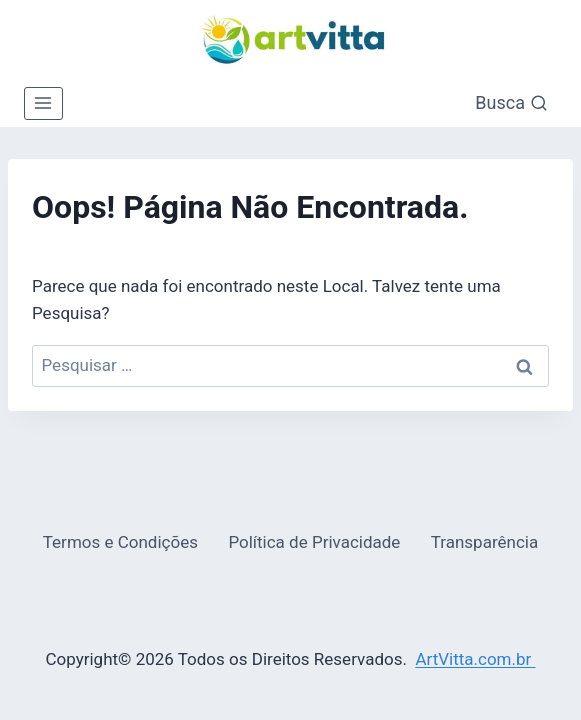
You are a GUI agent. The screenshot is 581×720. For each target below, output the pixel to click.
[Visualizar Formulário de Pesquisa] (511, 103)
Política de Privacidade (314, 542)
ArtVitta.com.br (475, 659)
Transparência (484, 542)
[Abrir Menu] (43, 103)
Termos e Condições (120, 542)
